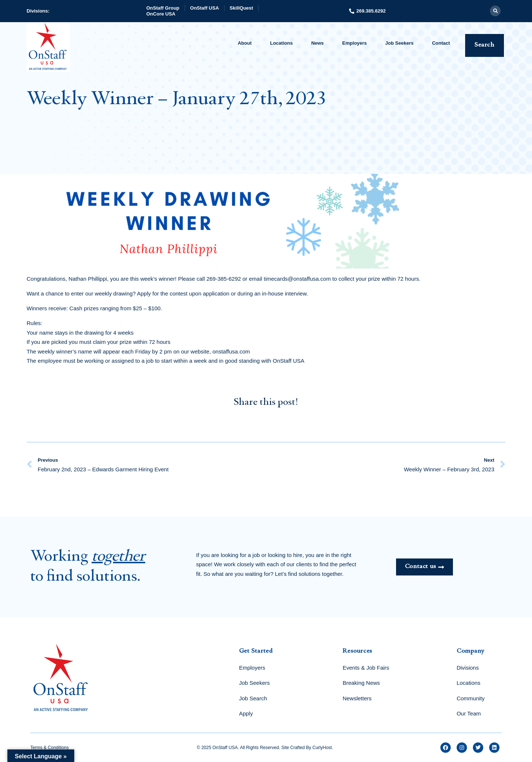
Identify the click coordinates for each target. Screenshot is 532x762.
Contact (441, 43)
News (317, 43)
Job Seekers (400, 43)
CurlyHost (322, 748)
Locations (281, 43)
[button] (495, 11)
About (245, 43)
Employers (354, 43)
